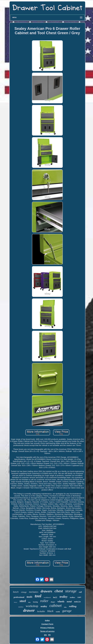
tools (29, 597)
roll (80, 592)
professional (19, 597)
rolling (73, 606)
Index (47, 620)
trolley (64, 597)
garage (67, 611)
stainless (21, 607)
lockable (41, 611)
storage (71, 591)
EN (45, 635)
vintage (24, 592)
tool (38, 596)
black (50, 611)
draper (53, 602)
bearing (35, 602)
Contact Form (47, 624)
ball (55, 597)
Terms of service (47, 631)
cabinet (56, 606)
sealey (44, 606)
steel (23, 601)
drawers (46, 591)
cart (79, 597)
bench (16, 592)
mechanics (34, 592)
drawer (29, 610)
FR (49, 635)
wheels (61, 601)
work (58, 612)
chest (59, 591)
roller (44, 601)
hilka (65, 607)
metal (69, 602)
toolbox (72, 597)
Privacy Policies (47, 628)
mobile (77, 602)
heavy (16, 602)
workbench (47, 597)
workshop (32, 606)
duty (29, 602)
